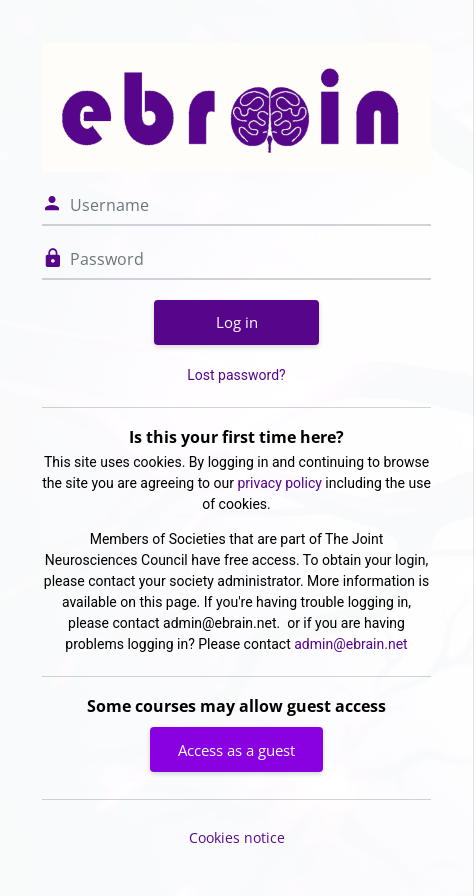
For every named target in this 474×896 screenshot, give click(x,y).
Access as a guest (236, 750)
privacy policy (280, 483)
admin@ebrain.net (350, 644)
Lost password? (236, 375)
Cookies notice (237, 837)
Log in (237, 322)
